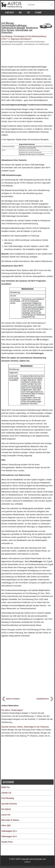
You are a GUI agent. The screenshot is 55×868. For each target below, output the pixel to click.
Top (28, 12)
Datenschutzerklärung (15, 19)
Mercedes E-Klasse (10, 820)
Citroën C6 (6, 793)
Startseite (9, 12)
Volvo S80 (6, 825)
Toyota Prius (7, 842)
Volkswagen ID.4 (9, 836)
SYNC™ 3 (5, 39)
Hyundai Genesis (9, 804)
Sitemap (38, 12)
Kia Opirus (6, 809)
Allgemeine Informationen (21, 39)
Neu (20, 12)
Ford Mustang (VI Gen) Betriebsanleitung (30, 36)
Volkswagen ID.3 (9, 831)
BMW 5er (6, 787)
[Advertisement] (28, 55)
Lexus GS (6, 815)
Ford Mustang (7, 36)
